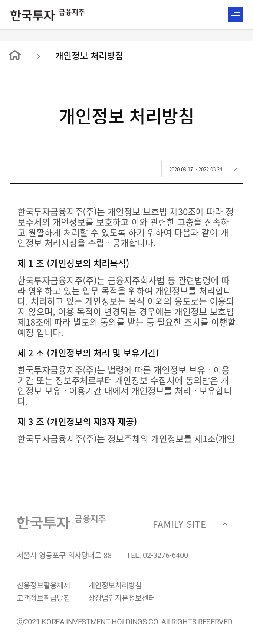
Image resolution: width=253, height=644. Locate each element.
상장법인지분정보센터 (122, 598)
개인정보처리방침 (115, 585)
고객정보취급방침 (43, 598)
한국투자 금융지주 (47, 15)
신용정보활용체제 (43, 585)
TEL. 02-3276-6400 (157, 555)
